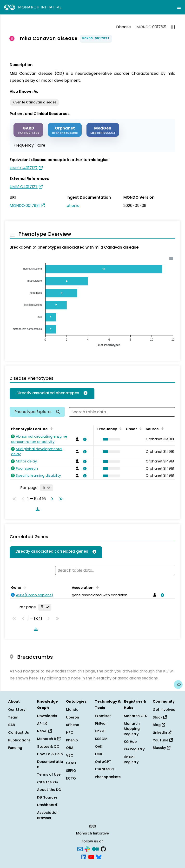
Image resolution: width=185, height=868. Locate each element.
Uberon (73, 717)
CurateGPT (105, 769)
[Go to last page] (60, 499)
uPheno (73, 725)
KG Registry (134, 749)
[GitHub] (103, 848)
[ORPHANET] (65, 130)
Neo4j (44, 731)
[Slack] (87, 848)
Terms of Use (49, 774)
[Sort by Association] (96, 587)
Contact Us (19, 732)
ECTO (71, 778)
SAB (12, 725)
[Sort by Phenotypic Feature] (51, 428)
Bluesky (162, 748)
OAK (99, 746)
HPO (70, 732)
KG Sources (47, 797)
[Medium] (95, 848)
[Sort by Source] (162, 428)
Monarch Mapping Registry (132, 729)
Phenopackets (108, 777)
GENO (71, 763)
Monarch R (49, 739)
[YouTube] (91, 857)
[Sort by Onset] (140, 428)
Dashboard (47, 805)
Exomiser (103, 716)
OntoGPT (103, 762)
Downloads (47, 716)
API (42, 724)
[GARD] (28, 130)
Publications (19, 740)
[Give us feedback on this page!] (178, 685)
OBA (70, 748)
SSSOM (101, 739)
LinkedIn (162, 732)
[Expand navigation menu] (179, 7)
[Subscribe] (80, 848)
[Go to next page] (51, 499)
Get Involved (164, 710)
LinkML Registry (131, 759)
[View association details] (84, 439)
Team (13, 717)
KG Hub (130, 742)
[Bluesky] (99, 857)
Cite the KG (47, 782)
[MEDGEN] (103, 130)
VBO (70, 755)
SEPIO (71, 771)
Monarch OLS (135, 716)
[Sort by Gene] (24, 587)
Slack (160, 717)
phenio (73, 206)
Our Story (17, 710)
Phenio (72, 740)
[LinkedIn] (84, 857)
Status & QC (48, 746)
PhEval (101, 724)
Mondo (72, 710)
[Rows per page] (46, 488)
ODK (99, 754)
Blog (159, 725)
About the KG (49, 790)
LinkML (100, 731)
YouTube (163, 740)
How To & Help (50, 754)
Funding (15, 748)
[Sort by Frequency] (120, 428)
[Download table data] (37, 509)
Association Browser (48, 815)
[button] (110, 439)
